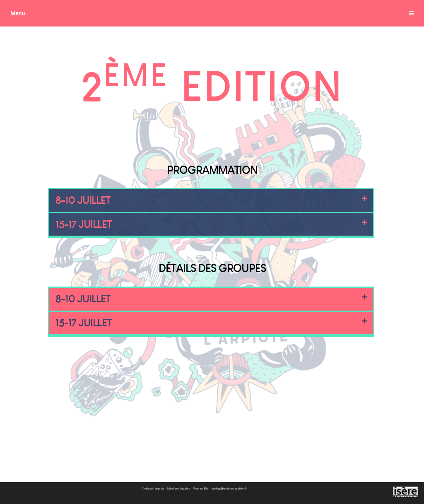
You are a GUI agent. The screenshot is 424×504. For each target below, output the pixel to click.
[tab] (212, 13)
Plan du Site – (202, 477)
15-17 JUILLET (86, 225)
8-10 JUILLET (85, 201)
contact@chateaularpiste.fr (229, 477)
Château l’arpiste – (154, 477)
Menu (18, 13)
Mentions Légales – (180, 477)
